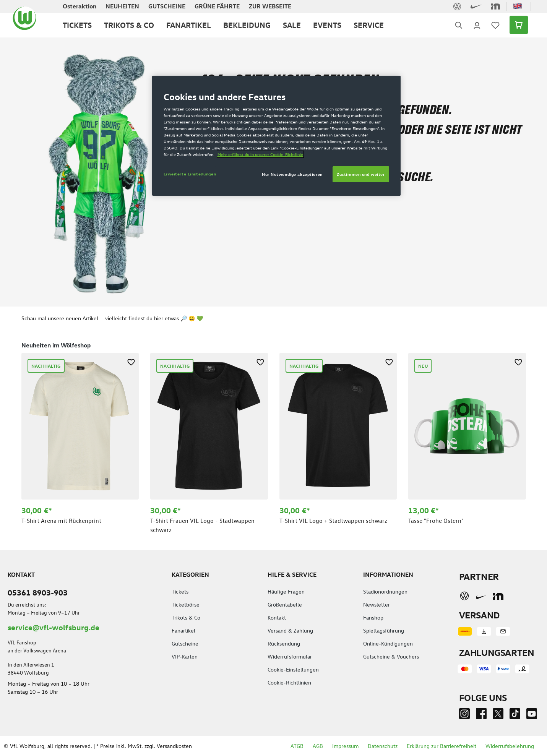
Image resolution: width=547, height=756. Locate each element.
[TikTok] (515, 715)
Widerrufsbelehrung (510, 746)
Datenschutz (383, 746)
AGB (318, 746)
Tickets (180, 591)
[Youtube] (532, 715)
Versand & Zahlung (290, 630)
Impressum (345, 746)
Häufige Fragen (286, 591)
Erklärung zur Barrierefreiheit (441, 746)
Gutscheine (185, 643)
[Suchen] (459, 25)
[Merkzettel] (495, 25)
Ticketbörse (186, 604)
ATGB (297, 746)
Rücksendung (284, 643)
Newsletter (377, 604)
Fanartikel (183, 630)
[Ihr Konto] (477, 25)
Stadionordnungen (385, 591)
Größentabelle (285, 604)
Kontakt (277, 617)
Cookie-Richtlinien (289, 682)
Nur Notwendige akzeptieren (292, 174)
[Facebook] (481, 715)
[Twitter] (498, 715)
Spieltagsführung (384, 630)
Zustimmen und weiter (361, 174)
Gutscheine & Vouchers (391, 656)
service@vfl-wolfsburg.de (54, 627)
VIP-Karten (185, 656)
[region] (274, 437)
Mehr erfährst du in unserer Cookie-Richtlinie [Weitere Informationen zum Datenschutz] (260, 154)
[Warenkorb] (516, 25)
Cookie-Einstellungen (293, 669)
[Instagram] (464, 715)
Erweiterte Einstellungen (190, 174)
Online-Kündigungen (388, 643)
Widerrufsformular (290, 656)
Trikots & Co (186, 617)
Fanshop (373, 617)
